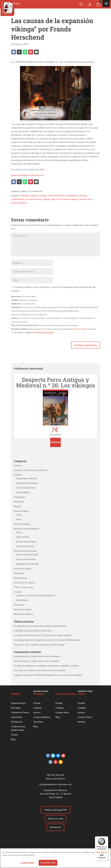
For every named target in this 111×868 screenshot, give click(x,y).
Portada (37, 703)
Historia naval (20, 578)
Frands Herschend (56, 195)
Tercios (19, 532)
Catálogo (37, 708)
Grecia (19, 515)
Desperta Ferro (86, 199)
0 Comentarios (35, 191)
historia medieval (19, 203)
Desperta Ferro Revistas (27, 483)
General (18, 465)
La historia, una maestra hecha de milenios (46, 670)
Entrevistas (19, 605)
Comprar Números (42, 717)
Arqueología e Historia (27, 478)
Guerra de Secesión (25, 546)
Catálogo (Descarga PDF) (55, 810)
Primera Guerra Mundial (27, 554)
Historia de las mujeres (25, 582)
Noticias (82, 722)
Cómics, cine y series (24, 587)
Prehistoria (19, 502)
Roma (19, 519)
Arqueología (20, 497)
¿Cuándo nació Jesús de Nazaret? (45, 656)
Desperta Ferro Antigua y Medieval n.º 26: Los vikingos (55, 382)
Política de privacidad (44, 332)
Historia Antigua (21, 511)
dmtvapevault (20, 656)
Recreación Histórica (23, 614)
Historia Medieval (22, 524)
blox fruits (19, 670)
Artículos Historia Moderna (27, 529)
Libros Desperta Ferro (26, 488)
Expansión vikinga (38, 195)
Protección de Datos (80, 329)
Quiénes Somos (18, 703)
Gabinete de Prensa (20, 712)
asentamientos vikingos (76, 195)
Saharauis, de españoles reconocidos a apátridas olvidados (52, 666)
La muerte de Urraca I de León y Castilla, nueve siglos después (43, 635)
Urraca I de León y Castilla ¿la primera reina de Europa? (39, 645)
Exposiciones (22, 600)
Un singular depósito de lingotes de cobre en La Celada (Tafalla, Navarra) (47, 640)
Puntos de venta (55, 819)
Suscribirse (38, 722)
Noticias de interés (23, 609)
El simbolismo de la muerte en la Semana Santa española (40, 626)
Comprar (55, 442)
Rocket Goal (20, 661)
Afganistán (19, 573)
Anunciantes (17, 717)
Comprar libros (62, 712)
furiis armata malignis (68, 199)
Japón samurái (23, 537)
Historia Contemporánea (25, 551)
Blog (13, 739)
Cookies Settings (27, 863)
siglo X (54, 199)
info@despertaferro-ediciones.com (55, 784)
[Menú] (106, 838)
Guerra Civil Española (26, 559)
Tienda (16, 3)
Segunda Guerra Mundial (27, 564)
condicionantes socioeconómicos (27, 199)
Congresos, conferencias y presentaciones (36, 595)
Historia (18, 506)
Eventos (18, 592)
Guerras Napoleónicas (26, 541)
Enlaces (15, 735)
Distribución (17, 722)
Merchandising (23, 492)
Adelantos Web (19, 191)
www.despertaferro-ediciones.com (27, 175)
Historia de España (23, 568)
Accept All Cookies (48, 863)
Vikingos (25, 195)
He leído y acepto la (33, 332)
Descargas (16, 708)
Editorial (18, 475)
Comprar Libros (85, 717)
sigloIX (46, 199)
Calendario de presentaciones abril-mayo (33, 631)
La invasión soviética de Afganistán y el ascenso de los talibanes (53, 675)
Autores (37, 712)
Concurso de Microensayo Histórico (31, 470)
